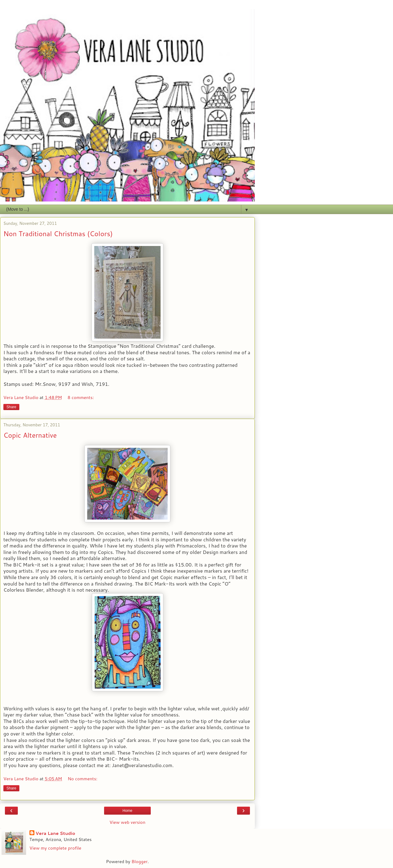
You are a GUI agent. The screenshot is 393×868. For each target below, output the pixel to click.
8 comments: (81, 397)
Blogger (139, 861)
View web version (128, 822)
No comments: (82, 779)
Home (127, 811)
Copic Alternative (30, 435)
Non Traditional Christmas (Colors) (58, 234)
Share (11, 407)
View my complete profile (55, 848)
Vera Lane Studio (55, 833)
